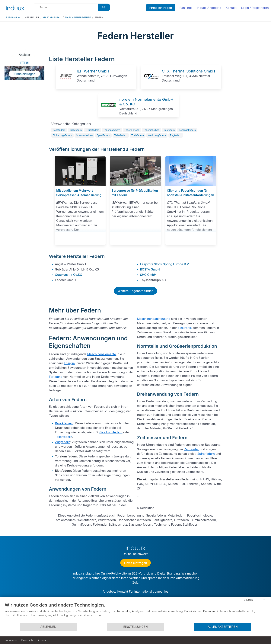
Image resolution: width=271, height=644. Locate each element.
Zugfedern (176, 135)
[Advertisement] (246, 106)
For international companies (149, 591)
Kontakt (231, 8)
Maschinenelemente (102, 354)
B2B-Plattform (14, 17)
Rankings (186, 8)
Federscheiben (151, 130)
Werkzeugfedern (157, 135)
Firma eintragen (161, 8)
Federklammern (112, 130)
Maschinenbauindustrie (154, 319)
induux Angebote (209, 8)
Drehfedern (76, 130)
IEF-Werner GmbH (93, 71)
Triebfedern (138, 135)
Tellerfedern (121, 135)
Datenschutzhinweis (34, 640)
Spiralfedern (103, 135)
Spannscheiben (84, 135)
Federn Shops (132, 130)
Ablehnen (48, 627)
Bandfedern (59, 130)
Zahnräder (191, 449)
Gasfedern (169, 130)
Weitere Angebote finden (135, 291)
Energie (69, 363)
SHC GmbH (148, 275)
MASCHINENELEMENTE (78, 17)
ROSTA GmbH (150, 269)
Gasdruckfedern (111, 432)
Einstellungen (135, 627)
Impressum (11, 640)
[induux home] (15, 7)
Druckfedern (93, 130)
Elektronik (185, 328)
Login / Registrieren (255, 8)
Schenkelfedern (187, 130)
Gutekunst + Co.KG (69, 275)
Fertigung (56, 377)
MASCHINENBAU (52, 17)
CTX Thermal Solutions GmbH (188, 71)
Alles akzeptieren (223, 627)
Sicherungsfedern (62, 135)
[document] (135, 612)
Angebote (109, 591)
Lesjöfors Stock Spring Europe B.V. (165, 264)
